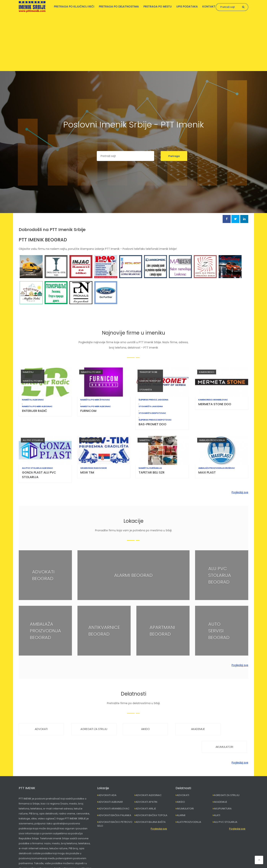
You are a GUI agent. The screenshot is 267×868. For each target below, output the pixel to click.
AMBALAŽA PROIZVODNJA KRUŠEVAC (217, 468)
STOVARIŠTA (147, 390)
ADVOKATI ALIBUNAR (111, 784)
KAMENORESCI (207, 372)
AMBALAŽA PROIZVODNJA (212, 440)
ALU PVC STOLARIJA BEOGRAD (220, 575)
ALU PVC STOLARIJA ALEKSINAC (37, 468)
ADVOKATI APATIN (146, 784)
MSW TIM (88, 472)
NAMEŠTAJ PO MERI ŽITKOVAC (96, 400)
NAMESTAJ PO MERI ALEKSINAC (37, 407)
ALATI (217, 797)
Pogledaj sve (240, 492)
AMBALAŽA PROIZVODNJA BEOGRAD (45, 631)
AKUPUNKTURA (223, 791)
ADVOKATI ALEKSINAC (149, 777)
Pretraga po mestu (158, 7)
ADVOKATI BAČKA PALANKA (115, 797)
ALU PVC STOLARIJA (33, 440)
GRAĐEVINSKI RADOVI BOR (94, 468)
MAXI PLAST (207, 472)
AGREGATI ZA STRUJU (86, 729)
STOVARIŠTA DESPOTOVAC (153, 413)
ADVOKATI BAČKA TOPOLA (151, 797)
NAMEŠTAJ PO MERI (33, 381)
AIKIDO (133, 729)
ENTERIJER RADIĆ (35, 411)
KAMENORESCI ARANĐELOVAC (213, 400)
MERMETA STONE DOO (215, 404)
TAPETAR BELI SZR (153, 472)
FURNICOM (89, 411)
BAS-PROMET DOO (153, 424)
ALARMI (181, 797)
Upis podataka (187, 7)
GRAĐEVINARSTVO (91, 440)
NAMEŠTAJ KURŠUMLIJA (151, 468)
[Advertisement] (133, 41)
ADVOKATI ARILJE (146, 791)
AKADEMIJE (181, 729)
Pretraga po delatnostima (119, 7)
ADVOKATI (39, 729)
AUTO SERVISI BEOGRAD (219, 631)
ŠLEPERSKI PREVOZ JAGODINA (154, 400)
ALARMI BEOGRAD (133, 575)
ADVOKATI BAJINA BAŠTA (151, 804)
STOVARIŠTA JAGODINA (152, 407)
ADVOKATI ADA (107, 777)
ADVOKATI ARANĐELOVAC (114, 791)
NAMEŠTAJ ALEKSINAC (33, 400)
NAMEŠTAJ (28, 372)
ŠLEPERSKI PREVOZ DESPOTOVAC (156, 420)
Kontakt (209, 7)
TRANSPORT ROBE (149, 372)
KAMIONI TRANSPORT (151, 381)
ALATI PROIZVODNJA (189, 804)
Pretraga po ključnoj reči (74, 7)
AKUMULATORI (228, 729)
